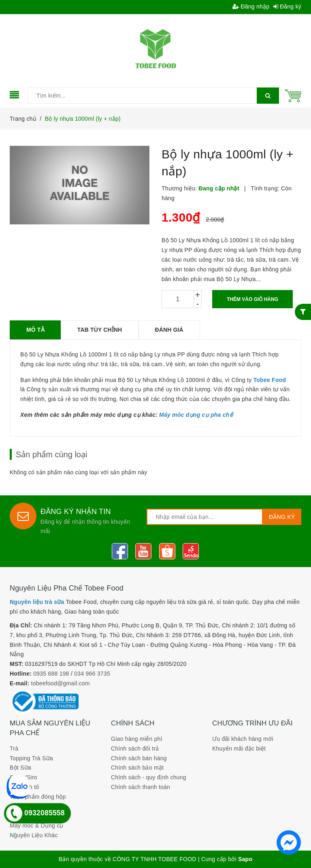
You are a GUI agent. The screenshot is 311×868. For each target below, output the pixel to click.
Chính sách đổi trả (135, 749)
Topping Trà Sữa (31, 758)
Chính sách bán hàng (139, 758)
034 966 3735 (92, 674)
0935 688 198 (51, 674)
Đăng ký (288, 6)
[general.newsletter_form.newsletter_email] (204, 517)
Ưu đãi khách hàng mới (243, 739)
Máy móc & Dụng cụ (37, 825)
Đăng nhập (251, 6)
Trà (14, 749)
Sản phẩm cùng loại (51, 454)
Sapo (245, 859)
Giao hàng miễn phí (137, 739)
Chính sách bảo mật (137, 768)
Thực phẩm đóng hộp (38, 797)
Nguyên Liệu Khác (34, 835)
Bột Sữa (20, 768)
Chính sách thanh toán (141, 787)
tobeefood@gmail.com (61, 683)
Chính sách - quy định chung (149, 777)
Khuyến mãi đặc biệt (239, 749)
